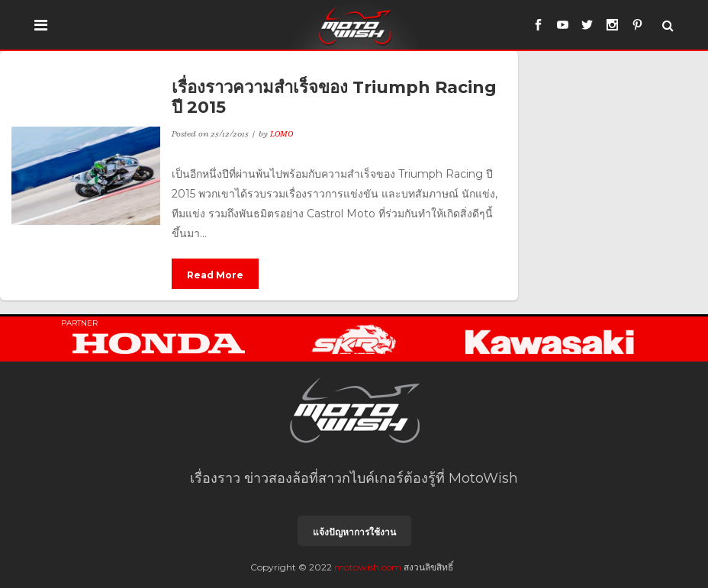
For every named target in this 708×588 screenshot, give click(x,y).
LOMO (282, 133)
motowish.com (368, 567)
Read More (215, 275)
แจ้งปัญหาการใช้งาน (354, 532)
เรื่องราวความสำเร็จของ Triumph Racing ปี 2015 (334, 97)
